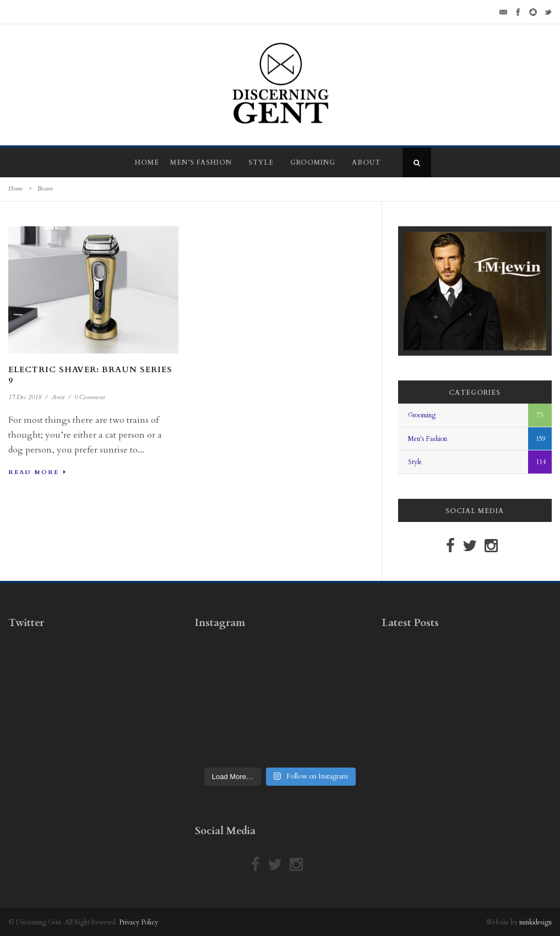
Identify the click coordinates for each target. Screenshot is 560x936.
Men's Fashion (428, 439)
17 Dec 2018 (25, 397)
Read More (37, 472)
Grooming (313, 162)
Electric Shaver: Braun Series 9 (90, 375)
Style (261, 162)
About (366, 162)
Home (147, 162)
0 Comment (89, 397)
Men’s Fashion (201, 162)
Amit (58, 397)
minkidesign (535, 922)
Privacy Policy (138, 922)
